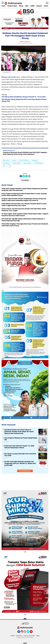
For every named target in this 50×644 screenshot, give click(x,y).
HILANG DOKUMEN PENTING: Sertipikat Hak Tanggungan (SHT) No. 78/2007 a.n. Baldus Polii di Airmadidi (20, 463)
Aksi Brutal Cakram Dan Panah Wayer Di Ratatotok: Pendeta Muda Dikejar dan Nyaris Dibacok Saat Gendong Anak (19, 432)
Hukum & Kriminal (24, 160)
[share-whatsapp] (26, 176)
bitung (14, 160)
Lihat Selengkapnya (25, 471)
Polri (4, 166)
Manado (39, 6)
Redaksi (13, 636)
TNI (10, 166)
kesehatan (35, 160)
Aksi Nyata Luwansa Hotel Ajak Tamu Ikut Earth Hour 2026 (20, 455)
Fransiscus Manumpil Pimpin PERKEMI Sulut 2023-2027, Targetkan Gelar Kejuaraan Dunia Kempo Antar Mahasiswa (25, 153)
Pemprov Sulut (12, 6)
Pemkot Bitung (39, 163)
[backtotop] (25, 620)
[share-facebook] (21, 176)
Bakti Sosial (6, 160)
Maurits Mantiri (17, 163)
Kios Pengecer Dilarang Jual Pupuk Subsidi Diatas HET (21, 439)
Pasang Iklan (19, 636)
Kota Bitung (6, 163)
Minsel (21, 6)
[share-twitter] (24, 176)
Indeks (38, 636)
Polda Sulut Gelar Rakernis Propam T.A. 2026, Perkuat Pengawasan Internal (19, 447)
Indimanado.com (14, 77)
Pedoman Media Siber (29, 636)
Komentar (25, 180)
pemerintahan (28, 163)
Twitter (29, 632)
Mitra (27, 6)
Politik (32, 6)
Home (3, 6)
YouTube (32, 632)
